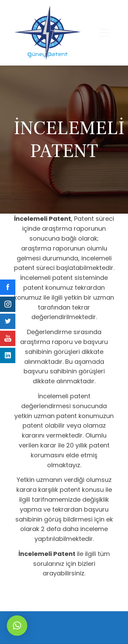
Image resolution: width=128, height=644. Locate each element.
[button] (17, 626)
